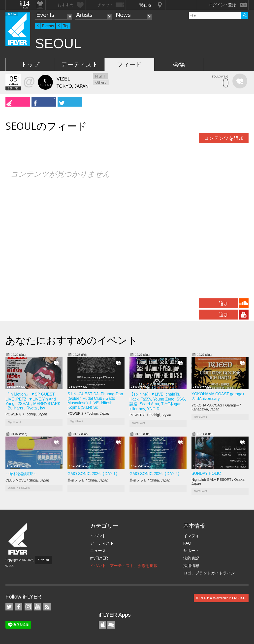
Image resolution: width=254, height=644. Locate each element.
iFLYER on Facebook (19, 607)
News (123, 15)
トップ (30, 64)
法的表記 (191, 558)
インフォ (191, 536)
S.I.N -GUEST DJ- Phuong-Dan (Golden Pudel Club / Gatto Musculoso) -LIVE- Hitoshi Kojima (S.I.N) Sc (95, 401)
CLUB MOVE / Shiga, (27, 480)
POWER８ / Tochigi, (26, 414)
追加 (224, 303)
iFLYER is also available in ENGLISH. (221, 598)
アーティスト (80, 64)
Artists (84, 15)
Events (45, 15)
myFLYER (99, 558)
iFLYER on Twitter (9, 607)
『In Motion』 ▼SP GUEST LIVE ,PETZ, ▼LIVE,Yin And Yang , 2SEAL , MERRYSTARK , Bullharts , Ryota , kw (33, 401)
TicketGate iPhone (111, 625)
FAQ (187, 543)
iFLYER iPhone (102, 625)
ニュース (98, 551)
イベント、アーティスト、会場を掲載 (124, 566)
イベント (98, 536)
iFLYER (18, 539)
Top (66, 26)
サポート (191, 551)
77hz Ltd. (44, 560)
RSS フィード (47, 607)
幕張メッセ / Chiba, (88, 480)
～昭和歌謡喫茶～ (21, 474)
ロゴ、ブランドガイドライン (209, 573)
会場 (179, 64)
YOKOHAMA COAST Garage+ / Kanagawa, (216, 407)
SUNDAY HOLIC (206, 473)
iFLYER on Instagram (28, 607)
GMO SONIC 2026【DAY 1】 (94, 474)
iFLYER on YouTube (38, 607)
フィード (129, 64)
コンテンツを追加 (224, 138)
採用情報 (191, 566)
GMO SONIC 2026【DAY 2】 (156, 474)
